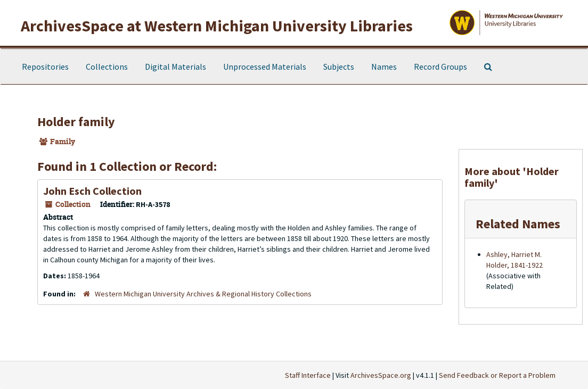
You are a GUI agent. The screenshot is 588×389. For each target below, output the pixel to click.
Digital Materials (175, 67)
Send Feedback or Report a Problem (497, 375)
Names (384, 67)
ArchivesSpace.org (381, 375)
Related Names (518, 224)
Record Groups (440, 67)
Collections (107, 67)
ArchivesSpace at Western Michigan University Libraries (217, 26)
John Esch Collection (92, 191)
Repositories (45, 67)
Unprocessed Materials (265, 67)
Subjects (339, 67)
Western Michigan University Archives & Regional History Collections (203, 294)
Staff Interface (308, 375)
